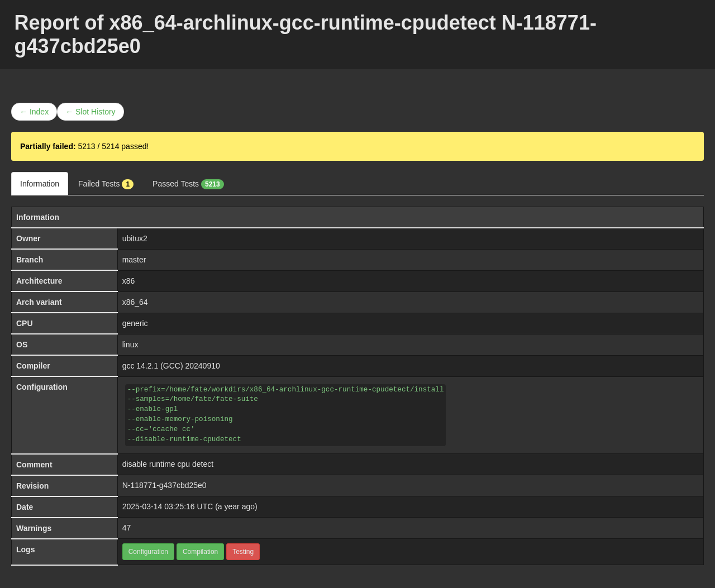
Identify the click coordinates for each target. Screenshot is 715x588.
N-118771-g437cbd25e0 (165, 485)
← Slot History (90, 112)
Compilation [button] (200, 552)
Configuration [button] (148, 552)
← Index (34, 112)
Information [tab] (40, 184)
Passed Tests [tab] (188, 184)
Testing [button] (243, 552)
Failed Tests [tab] (106, 184)
